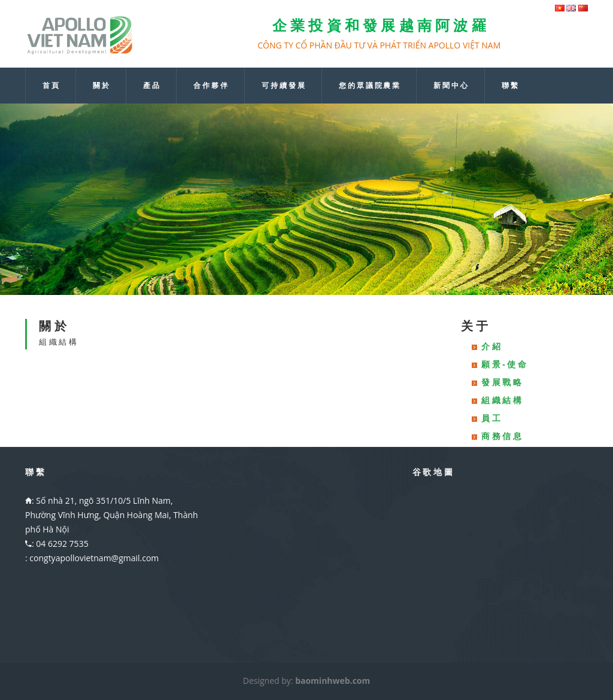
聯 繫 (510, 86)
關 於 (101, 86)
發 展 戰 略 (501, 382)
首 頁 (51, 86)
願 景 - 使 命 (504, 364)
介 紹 (491, 346)
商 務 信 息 (501, 436)
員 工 (491, 418)
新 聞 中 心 (450, 86)
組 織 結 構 (501, 400)
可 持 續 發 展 (283, 86)
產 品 (151, 86)
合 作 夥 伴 (210, 86)
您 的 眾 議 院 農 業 (369, 86)
